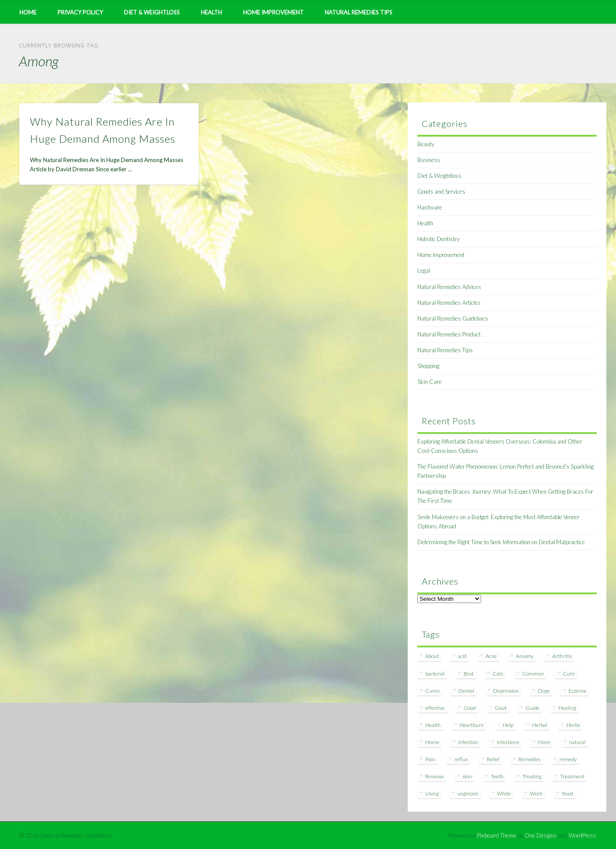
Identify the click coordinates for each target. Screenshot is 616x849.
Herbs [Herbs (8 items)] (573, 725)
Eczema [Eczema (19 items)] (577, 691)
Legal (424, 271)
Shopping (428, 366)
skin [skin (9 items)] (467, 776)
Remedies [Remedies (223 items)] (529, 759)
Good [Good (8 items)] (470, 708)
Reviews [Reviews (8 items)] (435, 776)
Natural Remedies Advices (449, 287)
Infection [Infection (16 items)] (468, 742)
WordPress (582, 835)
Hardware (430, 207)
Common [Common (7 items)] (533, 674)
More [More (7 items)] (544, 742)
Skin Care (429, 382)
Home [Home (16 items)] (432, 742)
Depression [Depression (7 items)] (506, 691)
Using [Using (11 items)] (432, 793)
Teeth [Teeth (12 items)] (497, 776)
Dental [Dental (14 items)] (466, 691)
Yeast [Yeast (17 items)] (567, 793)
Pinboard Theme (497, 835)
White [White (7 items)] (504, 793)
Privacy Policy (80, 12)
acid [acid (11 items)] (462, 656)
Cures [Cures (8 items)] (432, 691)
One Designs (541, 835)
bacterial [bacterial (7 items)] (435, 674)
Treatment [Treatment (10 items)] (572, 776)
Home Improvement (273, 12)
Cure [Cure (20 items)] (569, 674)
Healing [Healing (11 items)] (567, 708)
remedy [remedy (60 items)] (568, 759)
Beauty (426, 144)
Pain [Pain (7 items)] (430, 759)
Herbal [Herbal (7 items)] (540, 725)
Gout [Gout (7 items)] (501, 708)
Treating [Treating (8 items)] (532, 776)
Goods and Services (441, 191)
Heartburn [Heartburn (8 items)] (472, 725)
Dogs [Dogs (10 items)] (544, 691)
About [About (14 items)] (432, 656)
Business (429, 160)
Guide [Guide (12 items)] (533, 708)
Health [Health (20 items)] (433, 725)
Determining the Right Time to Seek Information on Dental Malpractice (501, 542)
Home (28, 12)
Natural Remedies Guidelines (453, 318)
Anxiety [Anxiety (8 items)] (525, 656)
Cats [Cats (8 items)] (498, 674)
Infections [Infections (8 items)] (508, 742)
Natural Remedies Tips (359, 12)
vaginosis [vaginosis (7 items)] (468, 793)
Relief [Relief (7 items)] (493, 759)
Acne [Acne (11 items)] (491, 656)
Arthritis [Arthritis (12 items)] (562, 656)
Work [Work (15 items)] (536, 793)
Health (211, 12)
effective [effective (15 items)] (435, 708)
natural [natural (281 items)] (577, 742)
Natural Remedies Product (449, 334)
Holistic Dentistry (438, 239)
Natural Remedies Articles (449, 303)
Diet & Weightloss (152, 12)
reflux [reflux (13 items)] (461, 759)
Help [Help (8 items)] (508, 725)
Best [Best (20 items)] (469, 674)
